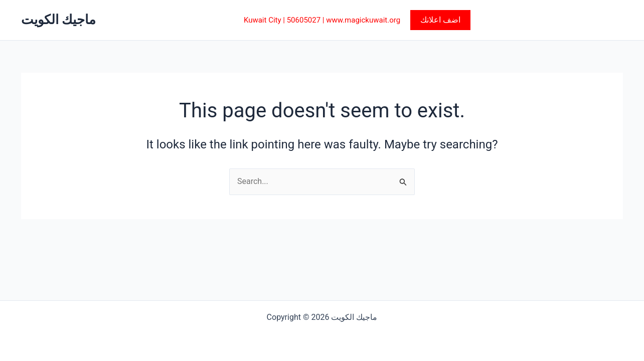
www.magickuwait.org (363, 20)
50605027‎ (304, 20)
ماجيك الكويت (58, 20)
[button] (440, 20)
